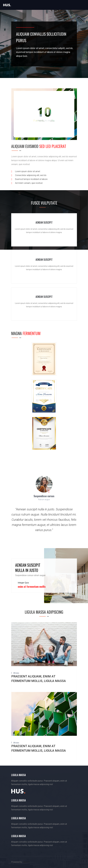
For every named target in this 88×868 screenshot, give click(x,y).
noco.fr (27, 862)
